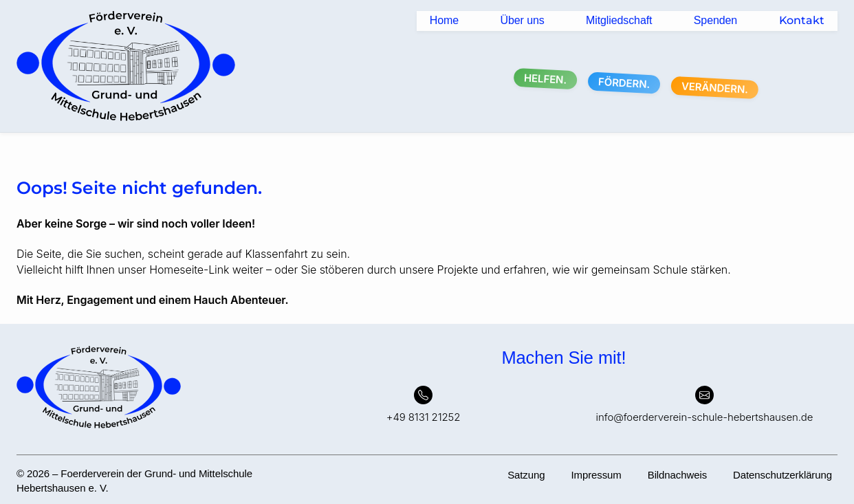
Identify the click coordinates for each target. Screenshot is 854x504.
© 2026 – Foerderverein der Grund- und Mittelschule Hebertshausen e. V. (134, 481)
